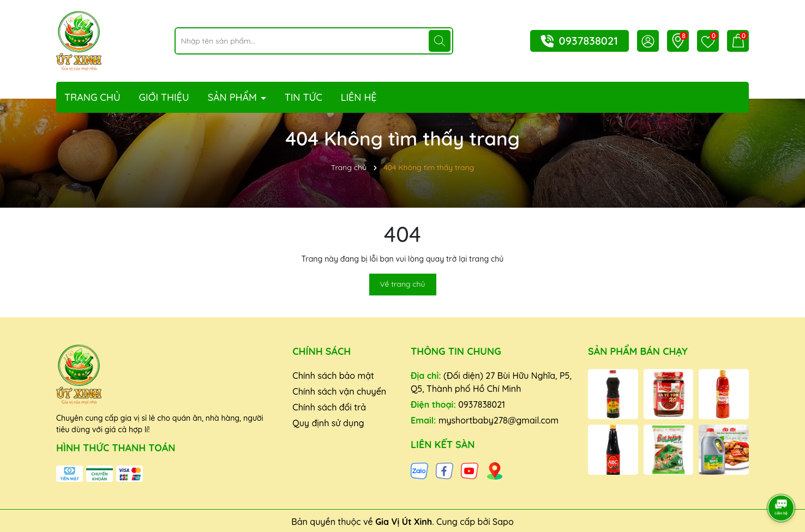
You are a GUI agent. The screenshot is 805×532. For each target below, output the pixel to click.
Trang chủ (92, 97)
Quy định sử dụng (328, 423)
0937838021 (588, 41)
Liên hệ (359, 97)
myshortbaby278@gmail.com (498, 420)
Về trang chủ (403, 284)
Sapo (503, 522)
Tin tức (304, 97)
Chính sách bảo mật (333, 376)
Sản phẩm (234, 97)
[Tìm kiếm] (440, 41)
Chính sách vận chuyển (339, 391)
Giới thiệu (164, 97)
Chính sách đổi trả (329, 407)
